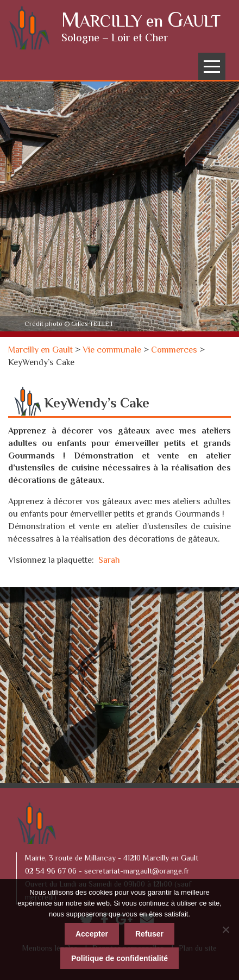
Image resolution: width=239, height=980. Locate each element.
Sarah (109, 561)
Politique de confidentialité (119, 958)
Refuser (149, 934)
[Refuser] (225, 929)
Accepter (92, 934)
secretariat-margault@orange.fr (137, 872)
